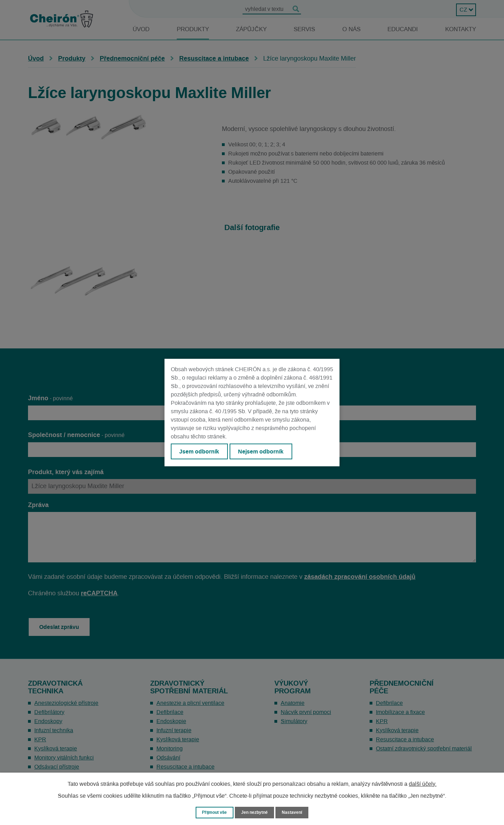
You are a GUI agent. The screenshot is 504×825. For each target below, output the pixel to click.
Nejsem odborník (263, 452)
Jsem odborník (200, 452)
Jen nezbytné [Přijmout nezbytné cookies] (255, 812)
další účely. (423, 784)
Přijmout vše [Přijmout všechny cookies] (213, 812)
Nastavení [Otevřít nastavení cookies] (294, 812)
